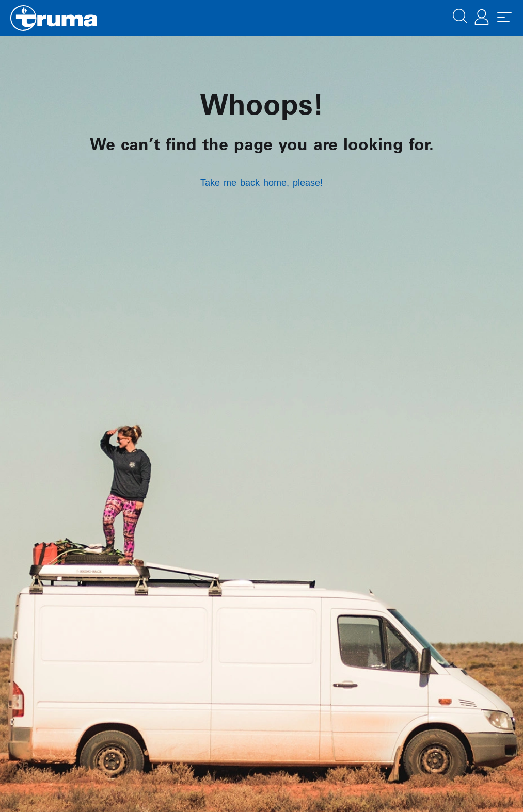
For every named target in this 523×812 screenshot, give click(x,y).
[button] (460, 15)
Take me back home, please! (261, 183)
